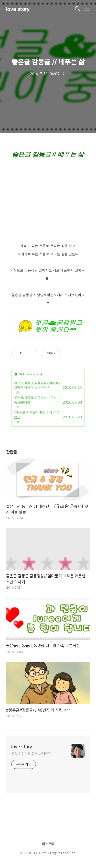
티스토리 (48, 844)
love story (18, 9)
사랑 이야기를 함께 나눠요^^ (31, 754)
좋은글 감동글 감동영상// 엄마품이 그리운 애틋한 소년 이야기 (38, 385)
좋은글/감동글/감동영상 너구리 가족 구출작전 (37, 400)
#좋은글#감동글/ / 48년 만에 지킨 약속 (37, 415)
